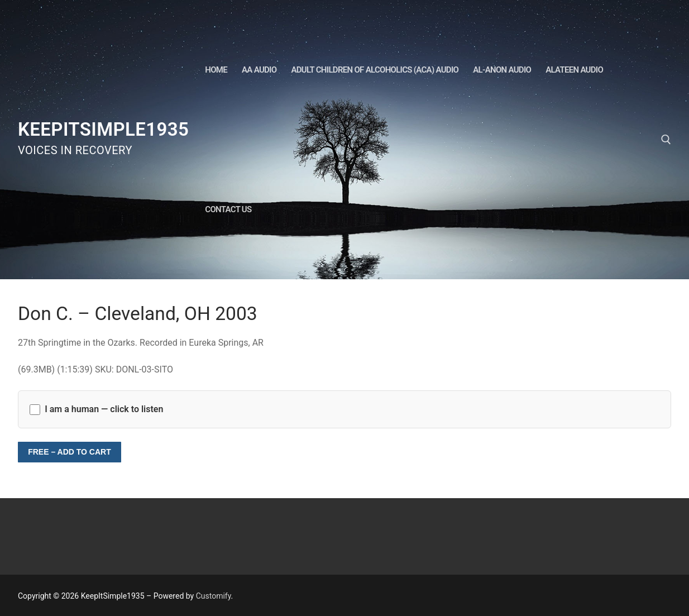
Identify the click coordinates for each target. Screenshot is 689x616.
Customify (214, 596)
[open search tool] (666, 140)
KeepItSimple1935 (103, 129)
